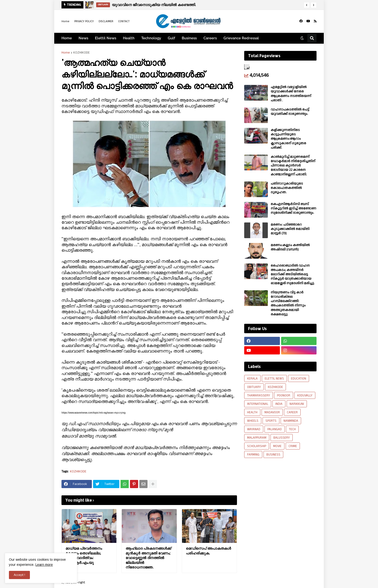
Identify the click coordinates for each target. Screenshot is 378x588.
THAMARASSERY (259, 395)
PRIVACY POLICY (84, 21)
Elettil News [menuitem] (106, 38)
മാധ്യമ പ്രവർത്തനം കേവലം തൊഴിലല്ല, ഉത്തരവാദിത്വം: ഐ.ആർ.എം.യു (84, 555)
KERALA (252, 379)
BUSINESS (273, 455)
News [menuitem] (83, 38)
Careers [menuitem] (210, 38)
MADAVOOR (272, 412)
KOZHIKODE (81, 53)
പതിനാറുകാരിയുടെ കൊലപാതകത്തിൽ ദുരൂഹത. (287, 188)
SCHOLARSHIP (257, 446)
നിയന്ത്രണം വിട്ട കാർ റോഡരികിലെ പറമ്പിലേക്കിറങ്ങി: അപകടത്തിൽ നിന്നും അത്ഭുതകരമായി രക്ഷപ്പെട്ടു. (288, 303)
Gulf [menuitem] (171, 38)
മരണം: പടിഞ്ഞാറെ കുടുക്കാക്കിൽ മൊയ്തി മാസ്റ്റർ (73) (290, 229)
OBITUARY (254, 387)
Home (65, 21)
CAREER (292, 412)
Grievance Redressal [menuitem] (241, 38)
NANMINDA (291, 421)
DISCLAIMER (106, 21)
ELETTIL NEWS (274, 379)
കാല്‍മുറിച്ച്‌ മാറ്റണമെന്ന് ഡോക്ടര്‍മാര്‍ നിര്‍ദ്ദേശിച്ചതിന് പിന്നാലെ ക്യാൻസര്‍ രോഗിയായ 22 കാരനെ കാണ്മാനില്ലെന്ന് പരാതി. (293, 166)
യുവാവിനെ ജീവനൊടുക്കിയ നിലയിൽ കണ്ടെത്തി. (154, 5)
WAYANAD (254, 429)
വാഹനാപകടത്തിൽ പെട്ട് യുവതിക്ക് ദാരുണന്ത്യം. (290, 112)
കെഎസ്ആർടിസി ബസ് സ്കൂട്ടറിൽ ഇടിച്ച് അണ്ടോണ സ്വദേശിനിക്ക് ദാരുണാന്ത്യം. (294, 209)
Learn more (44, 565)
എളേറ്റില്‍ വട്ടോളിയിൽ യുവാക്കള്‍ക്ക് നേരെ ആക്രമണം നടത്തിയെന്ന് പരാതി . (291, 94)
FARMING (253, 455)
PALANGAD (275, 429)
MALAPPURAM (257, 438)
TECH (292, 429)
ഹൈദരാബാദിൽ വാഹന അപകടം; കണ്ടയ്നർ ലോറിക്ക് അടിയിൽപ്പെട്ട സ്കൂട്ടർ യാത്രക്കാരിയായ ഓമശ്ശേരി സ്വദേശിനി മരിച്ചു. (293, 274)
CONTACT (124, 21)
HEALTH (252, 412)
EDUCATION (299, 379)
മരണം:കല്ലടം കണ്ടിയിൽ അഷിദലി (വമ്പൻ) (290, 247)
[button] (307, 5)
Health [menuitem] (129, 38)
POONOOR (284, 395)
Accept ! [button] (19, 575)
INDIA (279, 404)
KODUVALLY (305, 395)
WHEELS (253, 421)
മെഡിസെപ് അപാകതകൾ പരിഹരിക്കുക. (208, 551)
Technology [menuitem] (151, 38)
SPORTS (271, 421)
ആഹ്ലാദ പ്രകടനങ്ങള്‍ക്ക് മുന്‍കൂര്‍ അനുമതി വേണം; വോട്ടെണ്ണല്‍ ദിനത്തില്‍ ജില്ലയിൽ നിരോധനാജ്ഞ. (148, 558)
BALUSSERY (282, 438)
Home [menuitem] (67, 38)
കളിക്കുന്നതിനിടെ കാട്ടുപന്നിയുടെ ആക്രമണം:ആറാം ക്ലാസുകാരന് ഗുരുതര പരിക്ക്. (288, 139)
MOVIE (277, 446)
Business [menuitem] (189, 38)
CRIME (293, 446)
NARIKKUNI (297, 404)
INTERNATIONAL (258, 404)
